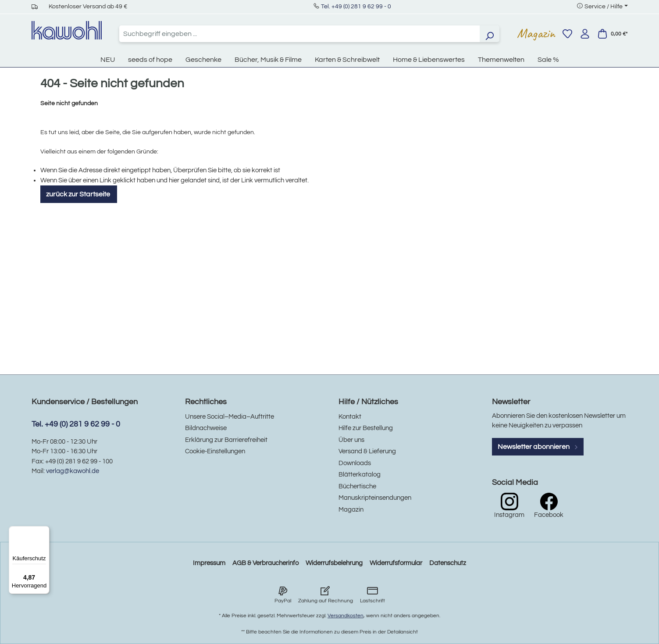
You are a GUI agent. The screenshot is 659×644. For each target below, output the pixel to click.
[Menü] (44, 531)
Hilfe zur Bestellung (366, 428)
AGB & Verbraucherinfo (265, 563)
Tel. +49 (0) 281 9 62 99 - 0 (356, 7)
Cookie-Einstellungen (215, 451)
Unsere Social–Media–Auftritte (230, 417)
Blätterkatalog (360, 475)
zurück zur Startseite (79, 194)
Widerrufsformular (396, 563)
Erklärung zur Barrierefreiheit (226, 440)
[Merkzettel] (567, 34)
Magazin (536, 33)
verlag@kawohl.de (73, 471)
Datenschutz (448, 563)
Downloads (355, 463)
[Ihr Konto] (585, 34)
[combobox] (299, 34)
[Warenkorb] (613, 34)
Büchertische (357, 486)
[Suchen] (489, 34)
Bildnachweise (206, 428)
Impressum (209, 563)
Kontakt (350, 417)
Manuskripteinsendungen (375, 498)
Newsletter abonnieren (538, 447)
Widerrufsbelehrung (334, 563)
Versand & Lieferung (367, 451)
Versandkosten (346, 616)
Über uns (351, 440)
